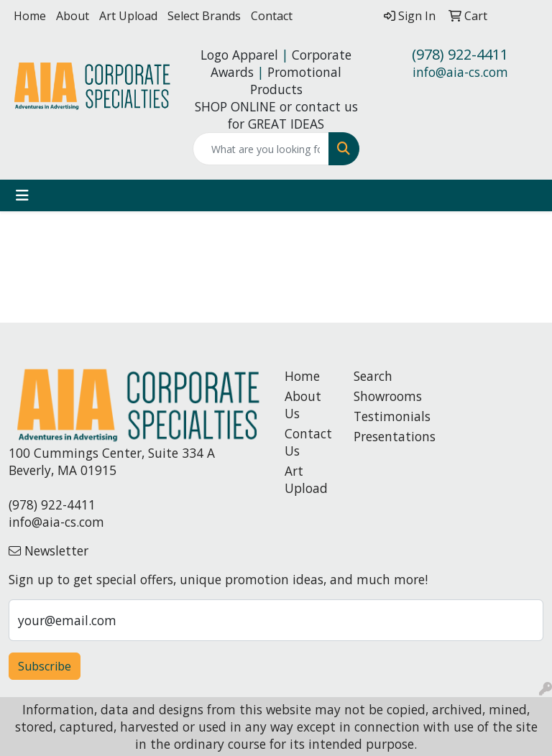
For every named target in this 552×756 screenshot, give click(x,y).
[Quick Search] (261, 149)
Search (373, 376)
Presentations (379, 436)
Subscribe (45, 666)
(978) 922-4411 (460, 54)
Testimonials (379, 416)
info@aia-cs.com (460, 72)
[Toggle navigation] (22, 195)
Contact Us (308, 442)
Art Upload (128, 16)
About (73, 16)
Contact (272, 16)
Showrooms (379, 396)
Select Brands (204, 16)
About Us (303, 405)
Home (30, 16)
